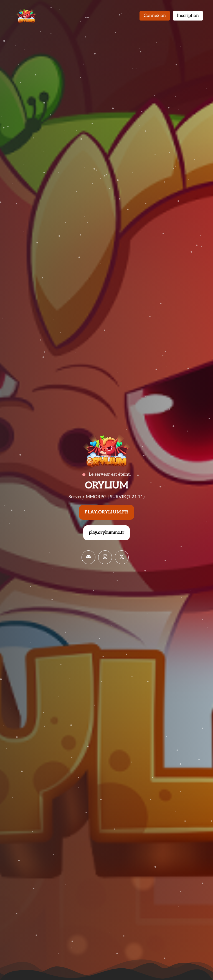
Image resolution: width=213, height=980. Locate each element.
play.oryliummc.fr (106, 533)
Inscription (188, 16)
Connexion (155, 16)
